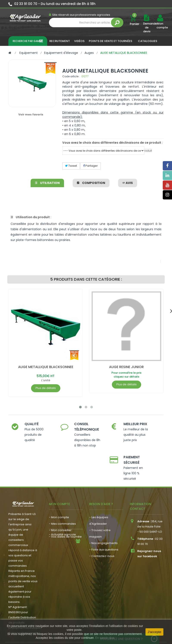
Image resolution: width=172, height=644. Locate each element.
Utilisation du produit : (31, 217)
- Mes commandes (62, 502)
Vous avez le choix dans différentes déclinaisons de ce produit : (113, 143)
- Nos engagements (103, 521)
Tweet (71, 166)
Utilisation (47, 183)
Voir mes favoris (31, 114)
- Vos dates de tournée (65, 515)
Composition (91, 183)
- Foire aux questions (104, 528)
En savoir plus (105, 638)
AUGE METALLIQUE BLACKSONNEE (46, 367)
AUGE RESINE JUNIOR (126, 367)
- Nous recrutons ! (61, 532)
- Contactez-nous (102, 534)
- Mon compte (59, 495)
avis (128, 183)
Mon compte (160, 26)
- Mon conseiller (60, 508)
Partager (91, 166)
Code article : (71, 76)
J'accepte (154, 632)
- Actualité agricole (62, 526)
